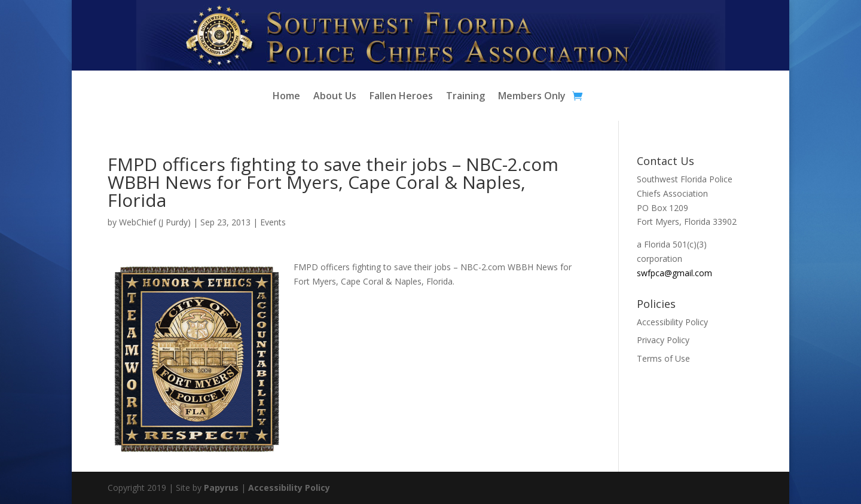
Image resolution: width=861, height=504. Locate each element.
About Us (335, 97)
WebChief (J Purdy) (155, 222)
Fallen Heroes (401, 97)
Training (465, 97)
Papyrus (221, 488)
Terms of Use (663, 358)
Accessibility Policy (672, 322)
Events (273, 222)
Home (286, 97)
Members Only (532, 97)
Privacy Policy (663, 340)
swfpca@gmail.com (674, 273)
